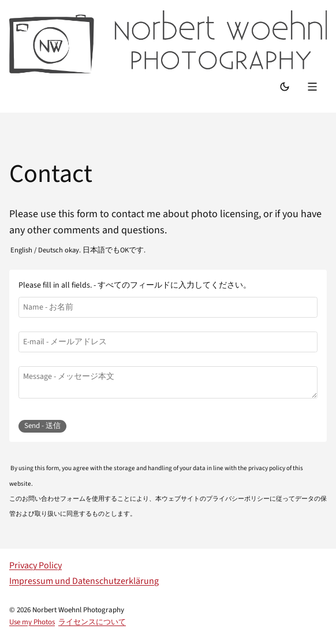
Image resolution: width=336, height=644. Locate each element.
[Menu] (314, 88)
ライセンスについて (92, 622)
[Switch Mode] (285, 88)
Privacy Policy (36, 565)
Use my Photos (32, 622)
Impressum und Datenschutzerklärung (84, 581)
